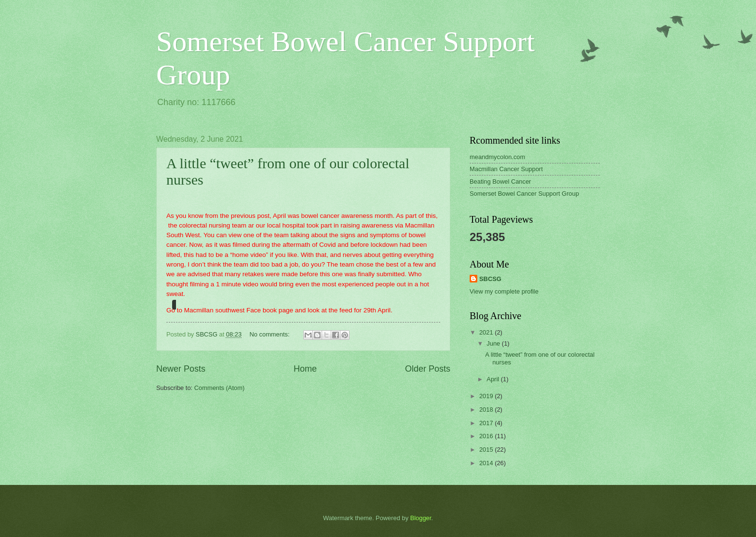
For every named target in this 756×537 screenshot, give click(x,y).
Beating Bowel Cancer (500, 181)
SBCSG (490, 279)
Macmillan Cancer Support (506, 169)
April (493, 379)
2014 (487, 463)
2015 (487, 450)
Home (305, 369)
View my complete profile (504, 291)
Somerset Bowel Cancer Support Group (524, 194)
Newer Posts (181, 369)
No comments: (271, 334)
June (494, 343)
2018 (487, 409)
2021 (487, 332)
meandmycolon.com (497, 157)
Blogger (421, 518)
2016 (487, 436)
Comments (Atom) (219, 388)
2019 (487, 396)
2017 (487, 423)
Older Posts (428, 369)
